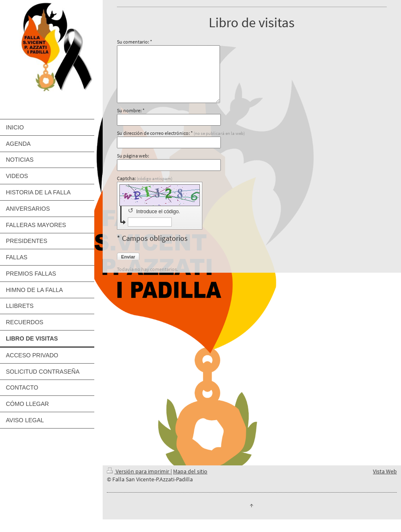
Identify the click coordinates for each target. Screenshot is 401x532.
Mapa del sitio (190, 471)
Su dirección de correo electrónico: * (181, 133)
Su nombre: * (131, 110)
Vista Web (385, 471)
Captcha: (145, 178)
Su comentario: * (135, 42)
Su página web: (133, 156)
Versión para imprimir (139, 471)
